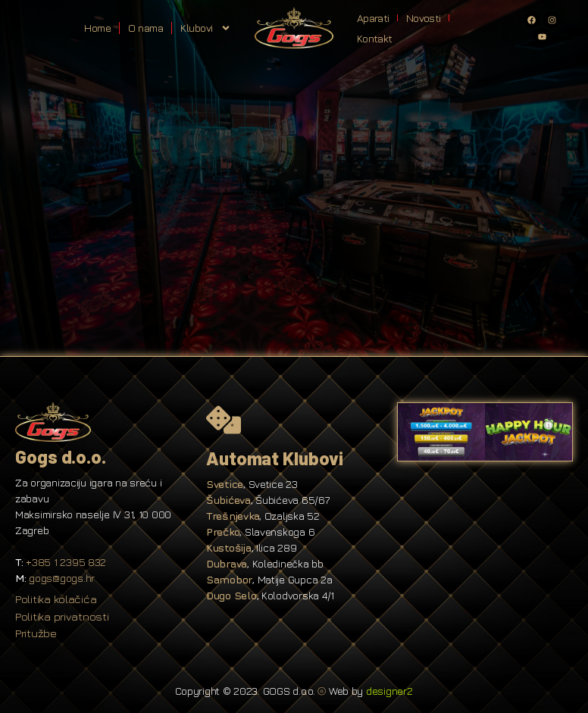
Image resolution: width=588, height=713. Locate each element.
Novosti (423, 18)
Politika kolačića (56, 599)
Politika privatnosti (62, 616)
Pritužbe (36, 633)
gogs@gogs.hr (62, 578)
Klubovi (206, 28)
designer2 (389, 691)
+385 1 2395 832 (66, 562)
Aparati (373, 18)
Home (97, 28)
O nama (145, 28)
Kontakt (374, 38)
